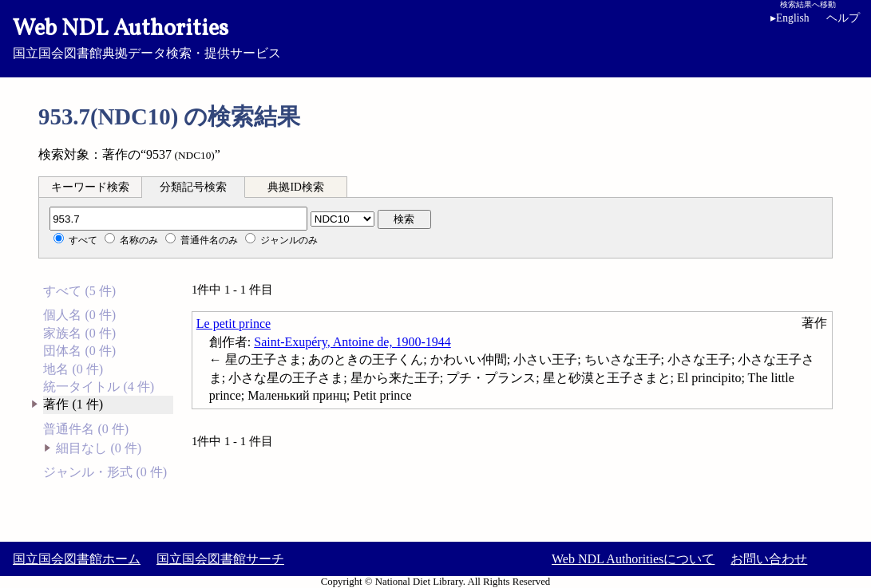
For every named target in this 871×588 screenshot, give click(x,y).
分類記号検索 (193, 187)
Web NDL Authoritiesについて (633, 559)
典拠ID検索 (295, 187)
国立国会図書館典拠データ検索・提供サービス (435, 37)
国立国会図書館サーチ (220, 559)
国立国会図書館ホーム (77, 559)
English (793, 18)
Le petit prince (234, 324)
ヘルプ (843, 18)
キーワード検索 (90, 187)
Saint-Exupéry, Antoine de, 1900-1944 (352, 342)
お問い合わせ (769, 559)
